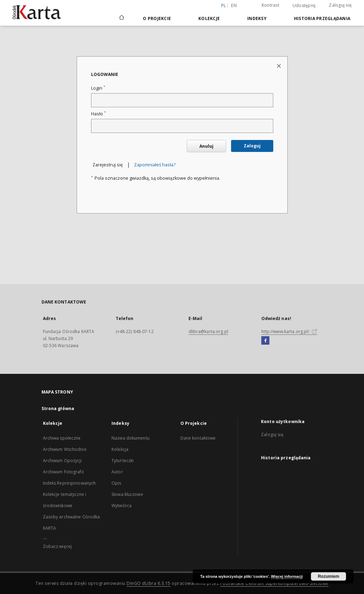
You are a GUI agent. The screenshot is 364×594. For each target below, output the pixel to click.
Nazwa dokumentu (130, 438)
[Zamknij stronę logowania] (279, 66)
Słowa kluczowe (127, 494)
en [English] (234, 5)
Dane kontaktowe (198, 438)
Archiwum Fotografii (63, 472)
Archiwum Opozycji (62, 461)
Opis (116, 483)
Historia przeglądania (322, 18)
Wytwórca (122, 506)
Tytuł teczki (123, 461)
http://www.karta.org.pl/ (289, 331)
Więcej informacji (287, 576)
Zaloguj (252, 146)
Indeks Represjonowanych (69, 483)
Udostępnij (304, 6)
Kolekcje (209, 18)
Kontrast (270, 5)
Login (98, 88)
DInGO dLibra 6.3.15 (149, 583)
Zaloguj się (340, 5)
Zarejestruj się (108, 165)
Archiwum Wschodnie (65, 449)
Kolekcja (120, 449)
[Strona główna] (121, 18)
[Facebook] (265, 341)
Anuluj (206, 146)
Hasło (98, 114)
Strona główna (58, 408)
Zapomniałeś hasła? (155, 165)
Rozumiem (329, 576)
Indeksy (257, 18)
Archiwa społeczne (62, 438)
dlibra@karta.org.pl (208, 331)
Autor (117, 472)
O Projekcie (157, 18)
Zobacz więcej (58, 546)
